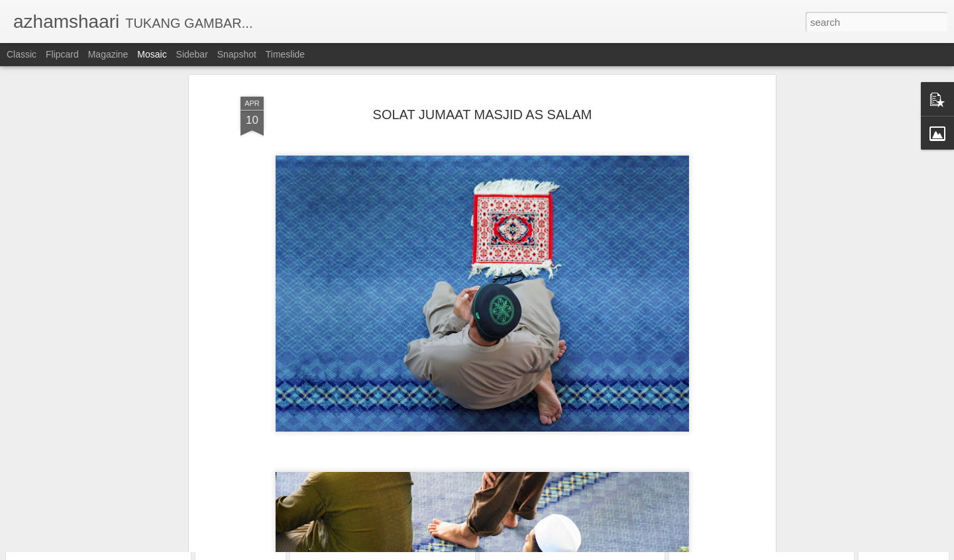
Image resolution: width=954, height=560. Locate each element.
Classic (22, 54)
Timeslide (285, 54)
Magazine (108, 54)
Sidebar (192, 54)
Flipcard (62, 54)
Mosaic (152, 54)
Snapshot (237, 54)
